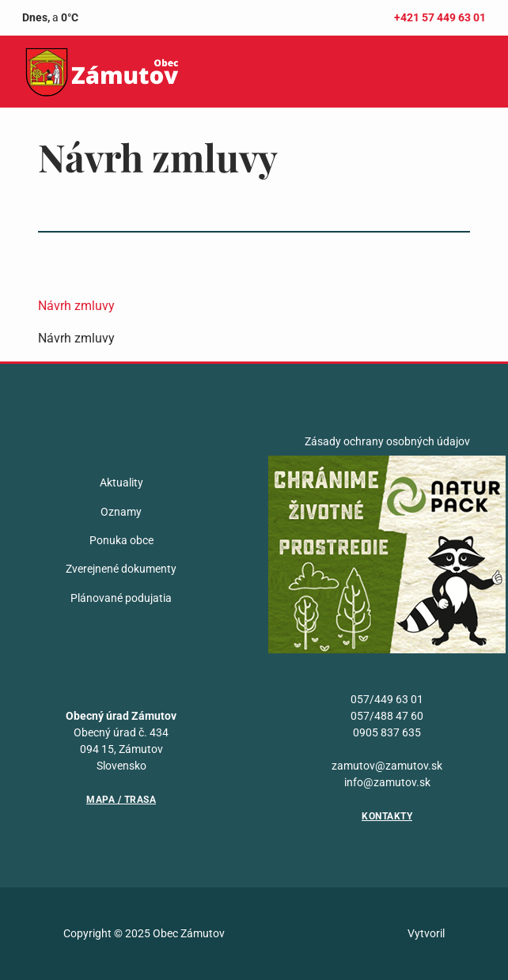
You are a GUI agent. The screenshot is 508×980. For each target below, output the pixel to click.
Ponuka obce (121, 540)
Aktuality (121, 482)
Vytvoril (426, 933)
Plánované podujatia (121, 598)
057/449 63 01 (387, 699)
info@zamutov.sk (387, 782)
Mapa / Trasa (121, 800)
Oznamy (121, 512)
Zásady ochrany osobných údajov (387, 441)
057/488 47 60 (387, 716)
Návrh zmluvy (76, 306)
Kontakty (387, 816)
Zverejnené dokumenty (121, 569)
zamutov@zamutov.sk (387, 766)
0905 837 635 (387, 732)
